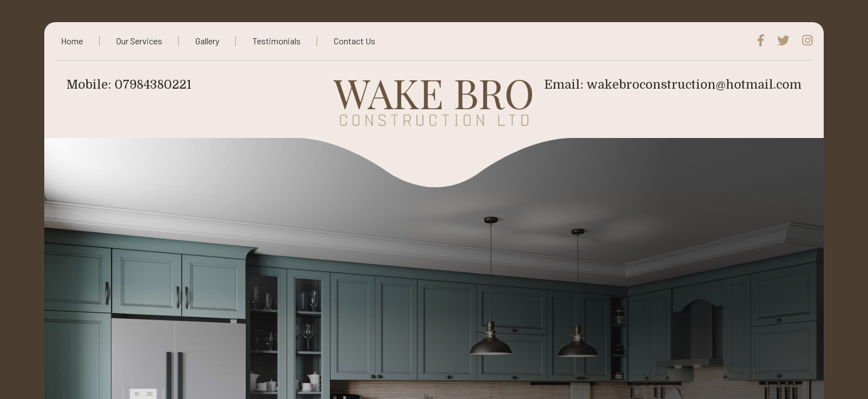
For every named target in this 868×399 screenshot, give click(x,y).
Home (72, 41)
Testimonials (277, 41)
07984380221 (153, 85)
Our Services (139, 41)
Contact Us (355, 41)
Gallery (207, 41)
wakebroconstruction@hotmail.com (694, 85)
